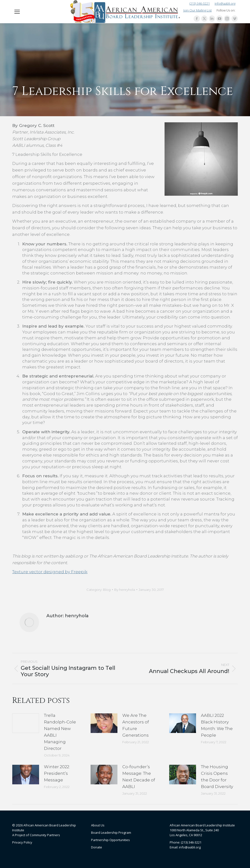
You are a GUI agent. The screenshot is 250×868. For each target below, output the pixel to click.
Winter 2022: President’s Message (57, 773)
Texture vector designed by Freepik (50, 572)
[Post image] (26, 723)
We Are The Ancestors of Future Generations (136, 725)
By (125, 590)
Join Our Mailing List (198, 10)
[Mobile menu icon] (17, 12)
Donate (97, 847)
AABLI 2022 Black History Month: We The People (217, 725)
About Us (98, 825)
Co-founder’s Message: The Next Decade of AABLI (139, 777)
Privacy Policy (22, 842)
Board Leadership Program (111, 833)
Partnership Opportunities (110, 840)
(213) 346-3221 (200, 4)
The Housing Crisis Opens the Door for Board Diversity (217, 777)
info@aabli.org (225, 4)
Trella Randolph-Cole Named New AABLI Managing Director (60, 732)
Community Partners (45, 835)
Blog (107, 590)
